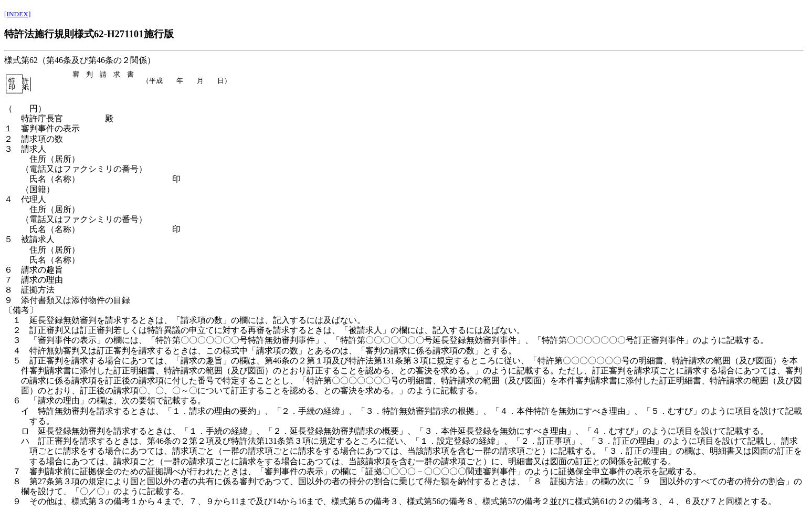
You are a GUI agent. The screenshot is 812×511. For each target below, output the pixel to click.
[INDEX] (17, 14)
